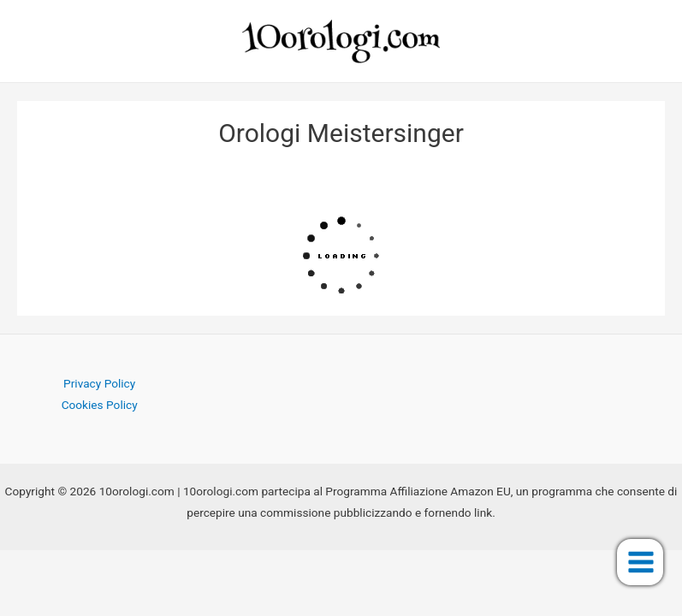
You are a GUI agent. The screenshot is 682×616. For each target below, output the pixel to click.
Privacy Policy (99, 383)
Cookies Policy (100, 405)
